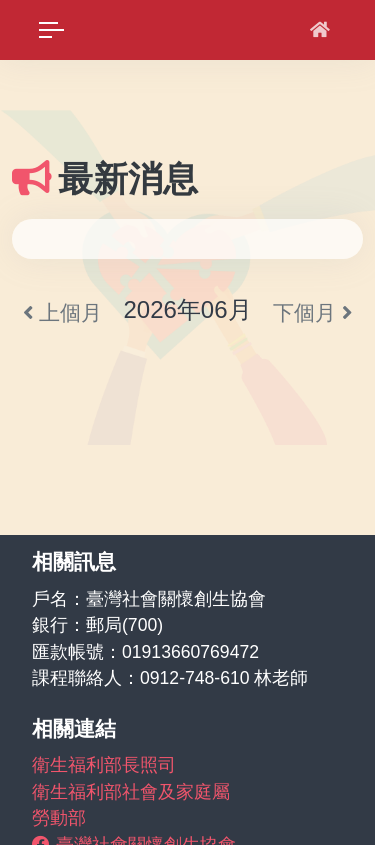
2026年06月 (187, 309)
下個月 (312, 312)
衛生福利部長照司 (104, 765)
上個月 (62, 312)
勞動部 (59, 818)
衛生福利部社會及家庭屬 (131, 792)
